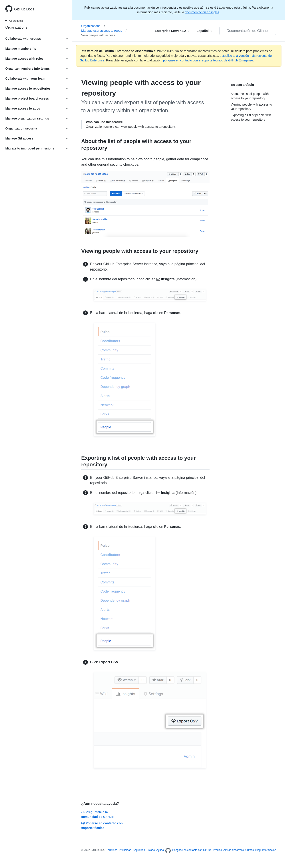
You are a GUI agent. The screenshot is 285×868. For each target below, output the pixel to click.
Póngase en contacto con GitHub (192, 850)
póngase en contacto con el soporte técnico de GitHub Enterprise (208, 60)
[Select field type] (172, 31)
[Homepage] (168, 851)
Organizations (16, 27)
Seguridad (139, 850)
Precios (217, 850)
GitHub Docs (24, 9)
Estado (151, 850)
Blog (258, 850)
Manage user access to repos (104, 31)
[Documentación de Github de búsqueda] (248, 31)
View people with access (98, 35)
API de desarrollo (234, 850)
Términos (112, 850)
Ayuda (160, 850)
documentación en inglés (202, 12)
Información (269, 850)
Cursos (249, 850)
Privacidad (125, 850)
